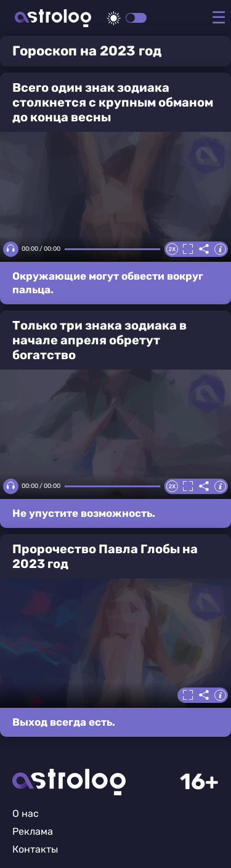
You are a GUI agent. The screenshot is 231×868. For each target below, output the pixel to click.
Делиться (204, 249)
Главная (69, 782)
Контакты (35, 849)
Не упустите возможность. (84, 513)
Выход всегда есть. (64, 722)
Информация (220, 249)
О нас (26, 813)
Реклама (33, 831)
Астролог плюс (53, 18)
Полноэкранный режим (188, 249)
